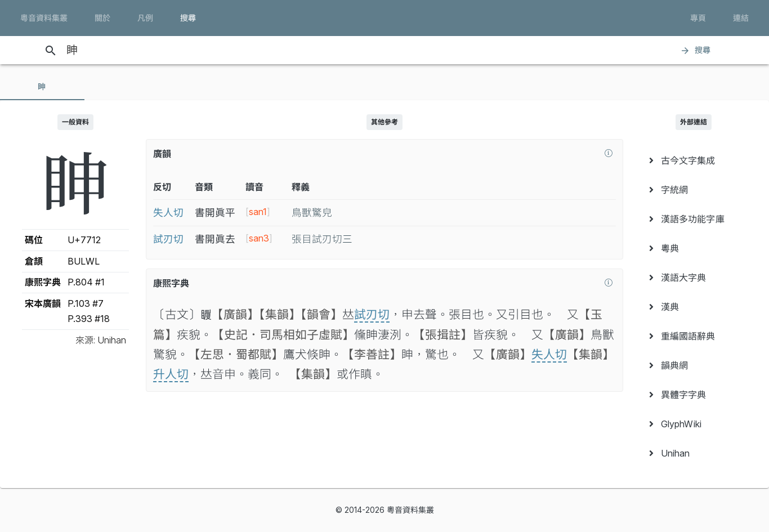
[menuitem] (694, 160)
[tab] (42, 87)
